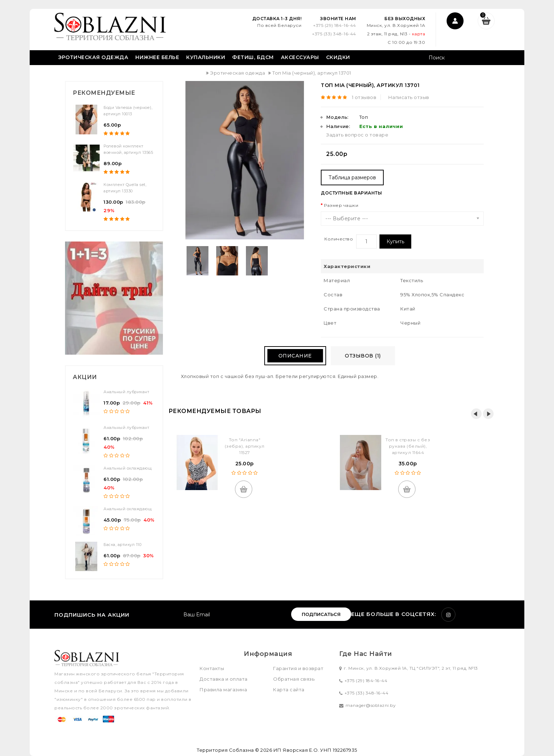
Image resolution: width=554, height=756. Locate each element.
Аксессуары (300, 57)
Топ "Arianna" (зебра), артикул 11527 (245, 446)
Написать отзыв (409, 97)
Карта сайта (289, 690)
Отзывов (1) (363, 356)
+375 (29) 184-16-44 (335, 25)
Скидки (338, 57)
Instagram (448, 615)
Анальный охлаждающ (128, 468)
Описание (295, 356)
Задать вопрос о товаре (357, 135)
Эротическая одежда (93, 57)
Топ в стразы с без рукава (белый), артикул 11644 (408, 446)
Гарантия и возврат (298, 668)
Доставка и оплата (224, 679)
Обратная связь (294, 679)
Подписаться (321, 614)
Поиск (492, 58)
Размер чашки (341, 205)
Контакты (212, 668)
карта (419, 34)
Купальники (206, 57)
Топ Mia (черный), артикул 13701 (312, 73)
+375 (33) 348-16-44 (334, 34)
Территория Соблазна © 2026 (234, 750)
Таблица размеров (352, 178)
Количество (339, 239)
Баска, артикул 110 (122, 545)
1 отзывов (364, 97)
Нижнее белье (157, 57)
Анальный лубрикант (126, 392)
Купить (395, 242)
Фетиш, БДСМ (253, 57)
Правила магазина (223, 690)
